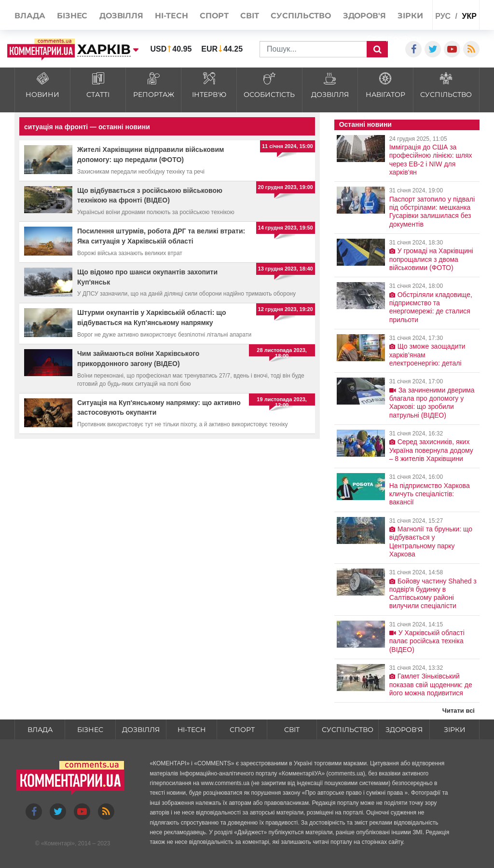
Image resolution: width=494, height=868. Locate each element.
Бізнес (90, 730)
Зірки (455, 730)
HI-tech (192, 730)
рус (443, 16)
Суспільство (348, 730)
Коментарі (58, 843)
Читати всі (459, 711)
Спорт (242, 730)
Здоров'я (404, 730)
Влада (40, 730)
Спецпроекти (394, 38)
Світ (292, 730)
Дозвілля (141, 730)
